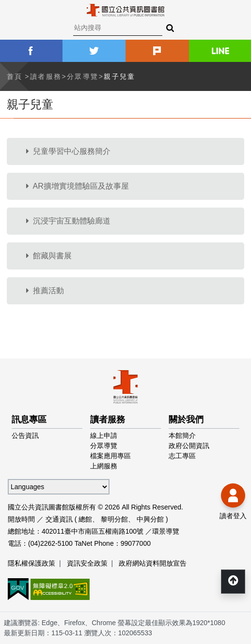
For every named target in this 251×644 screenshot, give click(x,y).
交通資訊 (59, 519)
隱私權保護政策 (31, 563)
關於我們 (186, 419)
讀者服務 (46, 76)
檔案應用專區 (110, 456)
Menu (15, 15)
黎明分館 (114, 519)
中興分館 (150, 519)
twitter (94, 51)
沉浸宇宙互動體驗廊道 (68, 221)
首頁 (15, 76)
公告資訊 (25, 435)
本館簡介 (182, 435)
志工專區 (182, 456)
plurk (157, 51)
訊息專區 (29, 419)
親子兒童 (120, 76)
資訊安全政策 (87, 563)
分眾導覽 (83, 76)
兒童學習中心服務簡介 (68, 151)
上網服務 (104, 466)
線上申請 (104, 435)
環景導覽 (166, 531)
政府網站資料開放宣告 (153, 563)
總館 (85, 519)
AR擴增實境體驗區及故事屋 (78, 186)
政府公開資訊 (189, 446)
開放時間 (21, 519)
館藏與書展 (49, 256)
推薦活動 (45, 291)
